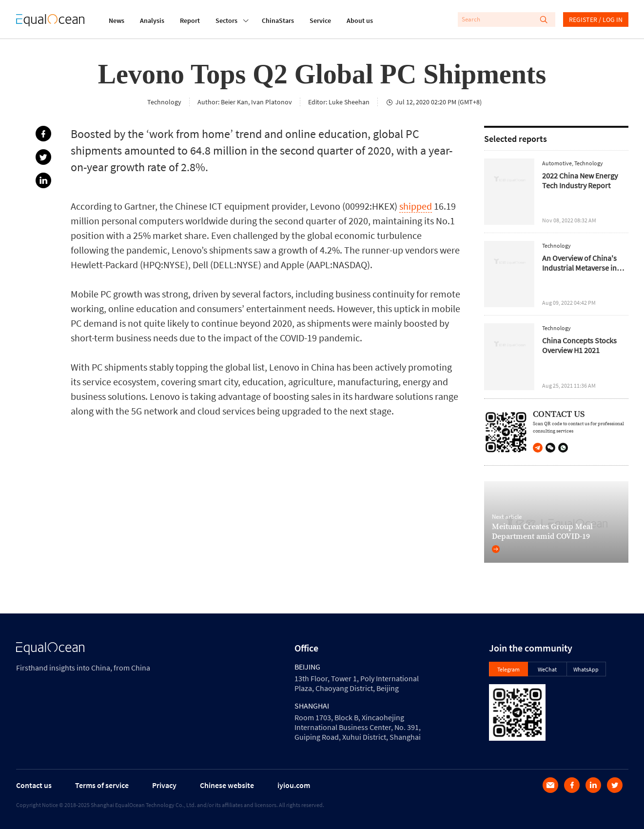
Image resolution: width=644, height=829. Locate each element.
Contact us (34, 785)
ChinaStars (278, 20)
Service (320, 20)
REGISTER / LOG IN (596, 20)
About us (360, 20)
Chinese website (227, 785)
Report (190, 20)
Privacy (164, 785)
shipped (416, 206)
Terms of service (102, 785)
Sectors (226, 20)
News (117, 20)
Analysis (152, 20)
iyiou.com (294, 785)
